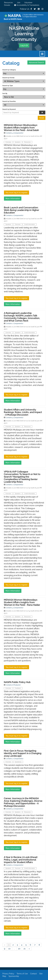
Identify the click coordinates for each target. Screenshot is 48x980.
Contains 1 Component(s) (14, 324)
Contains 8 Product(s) (13, 685)
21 (25, 949)
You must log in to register (17, 193)
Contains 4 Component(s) (15, 133)
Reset (42, 118)
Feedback (18, 688)
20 (19, 949)
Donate (7, 5)
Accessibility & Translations (27, 5)
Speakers (18, 142)
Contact (34, 974)
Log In (23, 45)
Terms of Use (22, 974)
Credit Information (30, 224)
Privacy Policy (8, 974)
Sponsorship (14, 976)
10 (9, 949)
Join (19, 3)
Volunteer (28, 3)
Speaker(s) (18, 762)
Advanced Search (36, 62)
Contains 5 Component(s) (15, 418)
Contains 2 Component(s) (15, 215)
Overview (8, 142)
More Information (13, 199)
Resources (8, 3)
